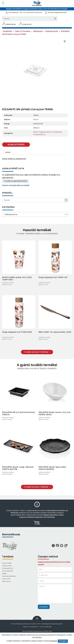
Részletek (54, 641)
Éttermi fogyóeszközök (42, 132)
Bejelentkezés (11, 24)
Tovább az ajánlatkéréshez (16, 181)
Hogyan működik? (9, 576)
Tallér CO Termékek (23, 31)
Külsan (36, 119)
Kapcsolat (7, 582)
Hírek (4, 574)
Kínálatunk (7, 566)
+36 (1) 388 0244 (13, 13)
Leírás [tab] (8, 152)
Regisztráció (27, 24)
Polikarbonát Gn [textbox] (35, 215)
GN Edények (38, 31)
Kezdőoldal (7, 31)
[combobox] (35, 214)
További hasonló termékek (37, 352)
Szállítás (6, 579)
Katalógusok (8, 571)
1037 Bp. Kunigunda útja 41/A (57, 13)
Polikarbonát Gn (52, 31)
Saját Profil (7, 563)
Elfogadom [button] (63, 641)
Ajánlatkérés (16, 145)
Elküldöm (44, 607)
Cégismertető (8, 569)
